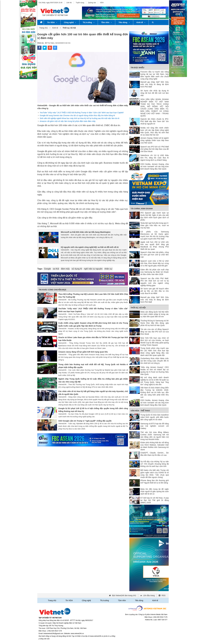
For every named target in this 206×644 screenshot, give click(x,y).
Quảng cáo (92, 3)
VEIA (102, 3)
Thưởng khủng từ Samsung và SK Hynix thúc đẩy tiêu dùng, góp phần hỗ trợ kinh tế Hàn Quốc (155, 323)
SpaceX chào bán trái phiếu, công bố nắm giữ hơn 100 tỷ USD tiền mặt (155, 255)
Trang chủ (43, 28)
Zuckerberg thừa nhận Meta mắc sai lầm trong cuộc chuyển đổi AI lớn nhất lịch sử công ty (155, 361)
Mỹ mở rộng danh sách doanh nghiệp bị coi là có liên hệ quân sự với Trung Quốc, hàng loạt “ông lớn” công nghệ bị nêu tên (155, 381)
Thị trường (89, 22)
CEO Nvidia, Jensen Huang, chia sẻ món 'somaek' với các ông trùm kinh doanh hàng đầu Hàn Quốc (155, 166)
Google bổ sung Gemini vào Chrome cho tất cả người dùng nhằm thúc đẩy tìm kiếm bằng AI (77, 115)
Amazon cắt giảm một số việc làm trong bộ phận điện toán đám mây (68, 121)
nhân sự (108, 269)
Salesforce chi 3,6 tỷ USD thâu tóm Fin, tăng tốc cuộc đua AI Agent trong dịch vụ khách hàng (155, 158)
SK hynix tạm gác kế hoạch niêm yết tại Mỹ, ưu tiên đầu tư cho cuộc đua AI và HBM (155, 291)
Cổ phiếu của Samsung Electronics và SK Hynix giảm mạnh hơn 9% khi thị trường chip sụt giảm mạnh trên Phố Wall (155, 235)
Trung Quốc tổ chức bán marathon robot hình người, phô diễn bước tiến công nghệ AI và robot (155, 417)
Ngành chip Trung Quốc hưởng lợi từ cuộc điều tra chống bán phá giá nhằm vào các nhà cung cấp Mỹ (93, 380)
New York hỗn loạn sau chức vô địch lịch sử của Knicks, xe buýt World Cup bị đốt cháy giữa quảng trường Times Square (155, 341)
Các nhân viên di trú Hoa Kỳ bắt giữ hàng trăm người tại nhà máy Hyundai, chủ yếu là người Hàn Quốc (93, 393)
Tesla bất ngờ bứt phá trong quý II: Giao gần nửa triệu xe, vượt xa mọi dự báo (155, 225)
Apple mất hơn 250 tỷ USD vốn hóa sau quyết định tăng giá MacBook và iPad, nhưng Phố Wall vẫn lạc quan (155, 246)
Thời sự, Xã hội (138, 308)
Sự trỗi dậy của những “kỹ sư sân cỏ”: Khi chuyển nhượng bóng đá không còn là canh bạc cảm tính (155, 464)
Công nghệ (70, 22)
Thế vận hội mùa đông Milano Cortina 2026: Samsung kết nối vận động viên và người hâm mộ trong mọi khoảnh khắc (155, 436)
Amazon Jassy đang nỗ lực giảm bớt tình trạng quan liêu (83, 352)
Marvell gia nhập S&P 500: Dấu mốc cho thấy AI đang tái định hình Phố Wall (155, 84)
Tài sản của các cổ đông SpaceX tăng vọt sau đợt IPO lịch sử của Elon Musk (155, 332)
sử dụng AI (77, 269)
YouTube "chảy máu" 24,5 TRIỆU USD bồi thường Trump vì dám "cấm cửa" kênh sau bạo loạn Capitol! (82, 113)
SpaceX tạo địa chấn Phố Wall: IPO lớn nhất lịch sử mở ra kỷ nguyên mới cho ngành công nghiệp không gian (155, 282)
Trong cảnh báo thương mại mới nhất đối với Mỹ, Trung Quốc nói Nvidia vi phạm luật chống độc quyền (93, 366)
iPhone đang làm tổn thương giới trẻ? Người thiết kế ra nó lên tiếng (155, 482)
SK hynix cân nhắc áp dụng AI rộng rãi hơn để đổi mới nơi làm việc (155, 93)
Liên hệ (69, 3)
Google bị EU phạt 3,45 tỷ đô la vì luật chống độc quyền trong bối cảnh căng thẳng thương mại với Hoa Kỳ (93, 410)
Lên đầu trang (149, 595)
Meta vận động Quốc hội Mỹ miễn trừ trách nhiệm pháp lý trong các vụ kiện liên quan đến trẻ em (155, 314)
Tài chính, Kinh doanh (142, 209)
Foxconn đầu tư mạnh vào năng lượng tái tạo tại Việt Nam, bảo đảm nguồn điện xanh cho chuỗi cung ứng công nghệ (155, 75)
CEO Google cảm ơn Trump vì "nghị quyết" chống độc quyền (85, 421)
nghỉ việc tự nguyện (93, 269)
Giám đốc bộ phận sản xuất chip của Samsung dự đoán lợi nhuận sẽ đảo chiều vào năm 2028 (155, 272)
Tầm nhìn (106, 22)
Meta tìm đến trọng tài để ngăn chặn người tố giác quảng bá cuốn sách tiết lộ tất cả (155, 491)
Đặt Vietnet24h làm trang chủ (124, 595)
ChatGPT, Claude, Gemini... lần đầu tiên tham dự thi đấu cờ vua (155, 454)
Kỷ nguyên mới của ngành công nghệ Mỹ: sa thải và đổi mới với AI (90, 247)
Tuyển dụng (80, 3)
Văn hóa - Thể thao (140, 411)
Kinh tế (141, 22)
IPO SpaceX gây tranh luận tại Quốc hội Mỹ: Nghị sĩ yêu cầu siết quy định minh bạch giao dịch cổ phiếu (155, 216)
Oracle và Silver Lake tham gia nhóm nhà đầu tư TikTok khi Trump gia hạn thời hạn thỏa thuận (93, 339)
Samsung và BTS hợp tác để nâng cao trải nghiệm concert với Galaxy (155, 426)
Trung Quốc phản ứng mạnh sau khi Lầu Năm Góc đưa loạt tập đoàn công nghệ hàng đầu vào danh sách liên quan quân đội (155, 352)
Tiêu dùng (124, 22)
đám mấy (65, 269)
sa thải (56, 269)
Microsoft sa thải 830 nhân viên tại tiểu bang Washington (86, 232)
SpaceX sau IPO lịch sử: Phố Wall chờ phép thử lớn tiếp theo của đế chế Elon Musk (155, 149)
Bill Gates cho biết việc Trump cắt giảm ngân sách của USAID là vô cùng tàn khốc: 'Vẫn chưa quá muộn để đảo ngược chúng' (155, 474)
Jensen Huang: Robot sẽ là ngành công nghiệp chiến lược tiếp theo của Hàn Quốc (155, 140)
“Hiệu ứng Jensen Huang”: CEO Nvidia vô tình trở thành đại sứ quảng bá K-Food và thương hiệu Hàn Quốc (155, 371)
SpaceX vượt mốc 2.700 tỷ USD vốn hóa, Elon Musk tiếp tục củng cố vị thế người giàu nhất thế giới (155, 263)
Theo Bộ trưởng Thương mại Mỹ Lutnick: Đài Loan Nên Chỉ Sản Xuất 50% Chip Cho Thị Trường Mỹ (93, 296)
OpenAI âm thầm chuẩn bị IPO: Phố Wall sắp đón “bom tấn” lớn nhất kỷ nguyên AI (155, 121)
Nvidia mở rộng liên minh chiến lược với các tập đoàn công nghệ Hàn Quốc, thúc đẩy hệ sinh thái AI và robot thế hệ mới (155, 131)
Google (47, 269)
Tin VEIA (52, 22)
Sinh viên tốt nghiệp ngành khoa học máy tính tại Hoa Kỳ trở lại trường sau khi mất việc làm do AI (79, 118)
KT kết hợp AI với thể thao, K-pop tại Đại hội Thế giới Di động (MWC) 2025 (155, 500)
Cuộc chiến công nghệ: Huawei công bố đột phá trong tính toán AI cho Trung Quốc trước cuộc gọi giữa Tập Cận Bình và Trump (93, 324)
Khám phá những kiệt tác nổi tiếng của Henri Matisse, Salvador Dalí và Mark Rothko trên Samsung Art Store (155, 446)
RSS (163, 595)
